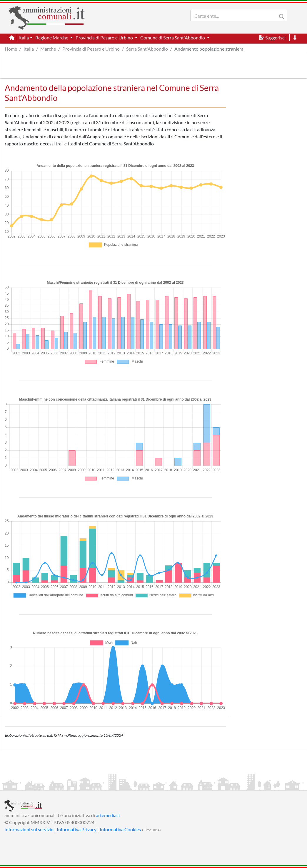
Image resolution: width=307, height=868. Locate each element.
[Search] (235, 16)
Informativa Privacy (77, 829)
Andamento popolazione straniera (209, 49)
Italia (29, 49)
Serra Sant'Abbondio (147, 49)
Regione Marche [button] (52, 38)
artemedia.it (108, 815)
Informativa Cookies (120, 829)
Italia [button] (24, 38)
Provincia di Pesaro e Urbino (91, 49)
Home (11, 49)
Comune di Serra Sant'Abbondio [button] (173, 38)
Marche (48, 49)
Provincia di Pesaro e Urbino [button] (105, 38)
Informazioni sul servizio (29, 829)
